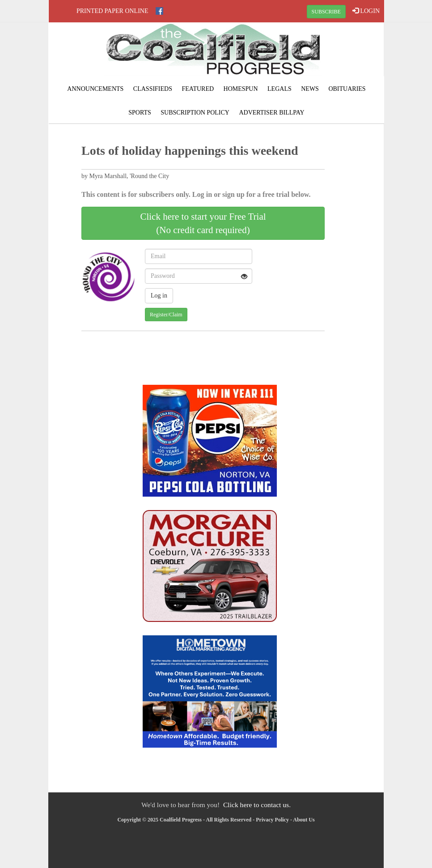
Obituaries (347, 89)
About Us (304, 820)
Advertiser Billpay (271, 113)
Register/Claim (166, 315)
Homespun (241, 89)
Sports (140, 113)
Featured (198, 89)
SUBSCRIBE (326, 12)
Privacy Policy (272, 820)
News (310, 89)
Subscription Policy (195, 113)
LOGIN (366, 11)
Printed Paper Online (112, 11)
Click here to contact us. (257, 805)
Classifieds (153, 89)
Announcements (95, 89)
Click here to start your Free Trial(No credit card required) (203, 223)
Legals (280, 89)
